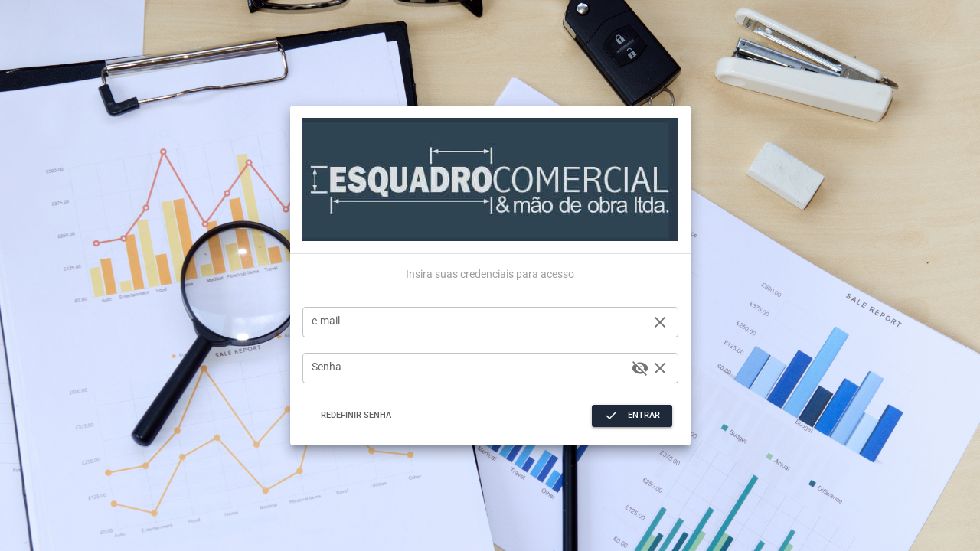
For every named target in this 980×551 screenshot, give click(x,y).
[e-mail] (479, 322)
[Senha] (469, 368)
